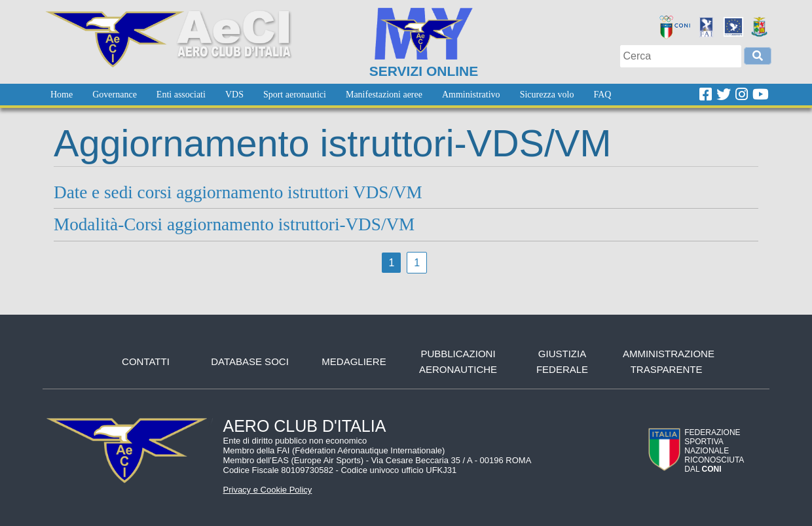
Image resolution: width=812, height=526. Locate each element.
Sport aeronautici (295, 95)
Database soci (250, 361)
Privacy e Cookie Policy (268, 490)
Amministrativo (471, 95)
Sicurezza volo (547, 95)
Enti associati (181, 95)
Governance (115, 95)
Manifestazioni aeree (384, 95)
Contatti (146, 361)
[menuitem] (62, 95)
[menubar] (331, 95)
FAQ (602, 95)
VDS (234, 95)
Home (62, 95)
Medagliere (354, 361)
